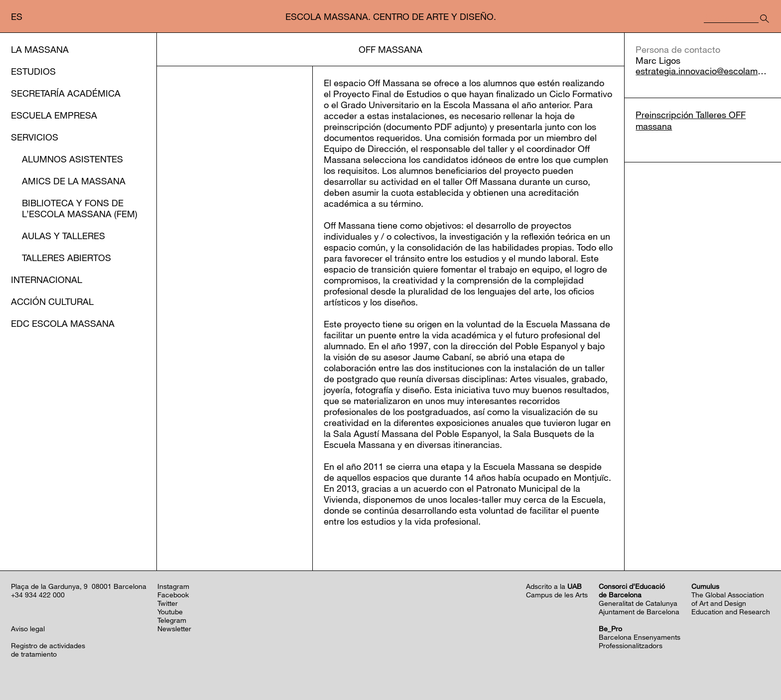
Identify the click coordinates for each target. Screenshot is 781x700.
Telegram (172, 620)
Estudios (33, 71)
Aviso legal (28, 629)
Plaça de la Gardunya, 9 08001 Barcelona (79, 586)
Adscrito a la (554, 586)
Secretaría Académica (66, 93)
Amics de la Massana (74, 181)
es (17, 16)
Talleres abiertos (66, 258)
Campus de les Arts (557, 595)
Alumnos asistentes (72, 159)
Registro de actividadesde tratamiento (48, 650)
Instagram (173, 586)
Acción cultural (52, 301)
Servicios (35, 137)
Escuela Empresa (54, 115)
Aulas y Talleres (64, 236)
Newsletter (174, 629)
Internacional (47, 280)
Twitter (168, 603)
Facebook (173, 595)
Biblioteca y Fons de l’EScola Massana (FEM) (80, 208)
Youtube (170, 612)
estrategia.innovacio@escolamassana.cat (703, 71)
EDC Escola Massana (63, 323)
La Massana (40, 49)
